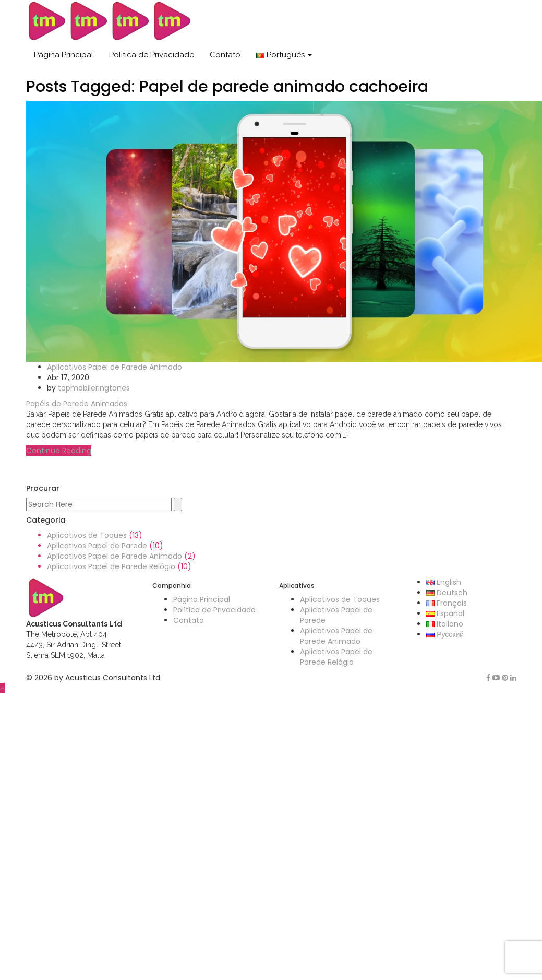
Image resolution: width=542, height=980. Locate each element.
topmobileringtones (94, 388)
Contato (225, 55)
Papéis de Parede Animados (77, 404)
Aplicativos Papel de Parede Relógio (111, 566)
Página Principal (64, 55)
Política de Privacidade (152, 55)
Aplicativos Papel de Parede (97, 546)
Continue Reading (59, 451)
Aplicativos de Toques (87, 535)
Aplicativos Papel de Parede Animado (115, 367)
